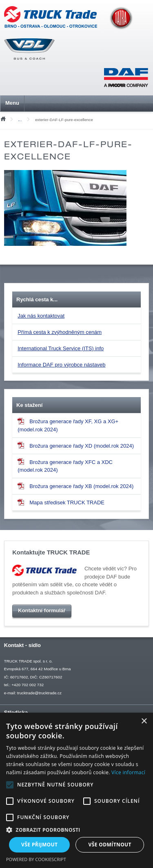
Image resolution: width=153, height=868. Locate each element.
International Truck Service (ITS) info (61, 348)
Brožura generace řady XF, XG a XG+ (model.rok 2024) (68, 425)
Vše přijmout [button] (39, 845)
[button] (76, 830)
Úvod (3, 118)
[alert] (76, 790)
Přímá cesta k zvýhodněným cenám (60, 332)
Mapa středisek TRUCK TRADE (61, 502)
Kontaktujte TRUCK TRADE (51, 552)
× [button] (144, 721)
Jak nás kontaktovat (41, 316)
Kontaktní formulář (42, 611)
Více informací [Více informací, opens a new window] (128, 772)
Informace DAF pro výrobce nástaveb (61, 365)
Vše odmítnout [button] (110, 845)
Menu (12, 103)
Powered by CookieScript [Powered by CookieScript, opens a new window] (36, 859)
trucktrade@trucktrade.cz (39, 693)
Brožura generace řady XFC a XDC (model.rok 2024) (65, 466)
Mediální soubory (22, 120)
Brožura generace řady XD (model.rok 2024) (76, 445)
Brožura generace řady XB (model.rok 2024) (75, 486)
